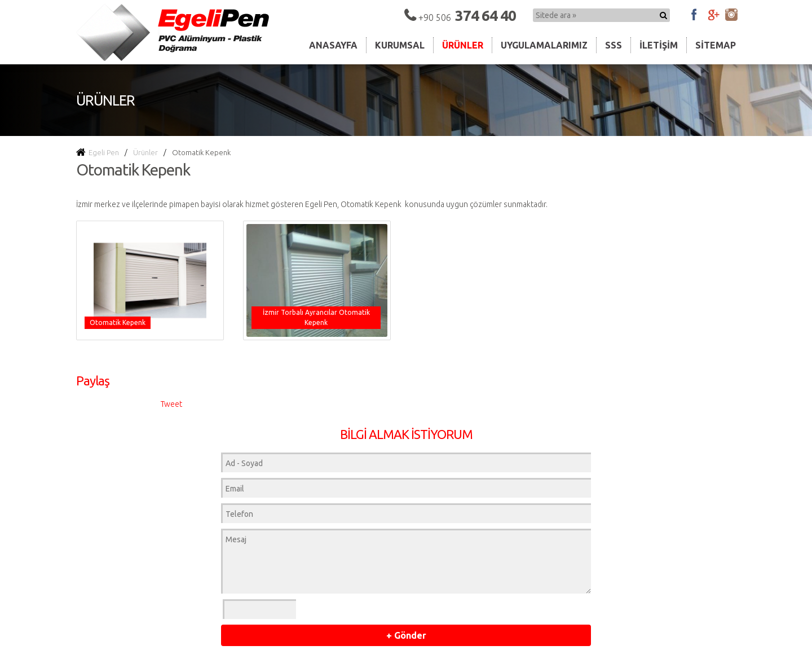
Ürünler (463, 45)
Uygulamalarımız (544, 45)
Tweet (171, 404)
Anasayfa (333, 45)
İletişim (659, 45)
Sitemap (716, 45)
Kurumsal (400, 45)
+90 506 (467, 17)
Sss (614, 45)
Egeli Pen (98, 152)
